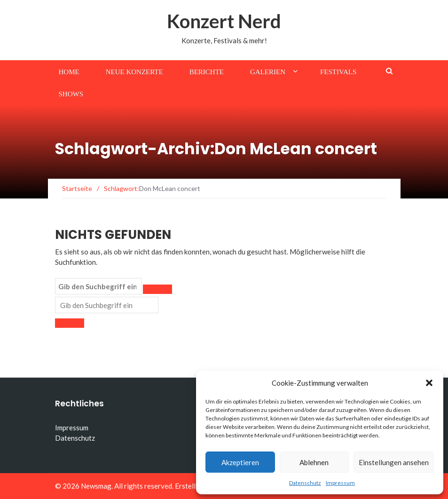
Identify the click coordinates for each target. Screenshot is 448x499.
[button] (429, 383)
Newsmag (96, 486)
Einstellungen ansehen (394, 462)
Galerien (268, 72)
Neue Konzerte (134, 72)
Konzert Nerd (224, 21)
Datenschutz (305, 483)
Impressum (340, 483)
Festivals (338, 72)
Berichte (207, 72)
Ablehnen (314, 462)
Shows (71, 94)
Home (69, 72)
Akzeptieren (240, 462)
